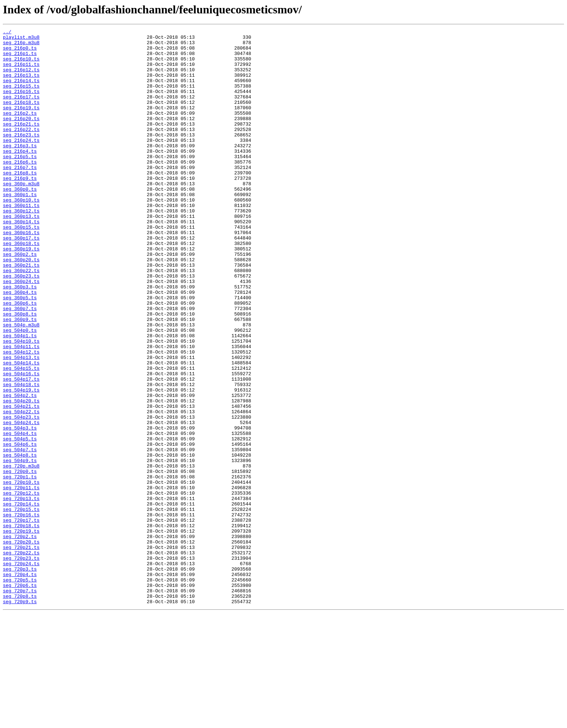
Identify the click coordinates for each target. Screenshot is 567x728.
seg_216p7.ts (20, 195)
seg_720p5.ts (20, 690)
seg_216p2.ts (20, 130)
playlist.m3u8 (21, 39)
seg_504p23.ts (21, 495)
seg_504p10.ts (21, 404)
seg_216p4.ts (20, 176)
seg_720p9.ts (20, 716)
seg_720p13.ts (21, 593)
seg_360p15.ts (21, 267)
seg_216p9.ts (20, 208)
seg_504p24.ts (21, 501)
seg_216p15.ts (21, 98)
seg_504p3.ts (20, 508)
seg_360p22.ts (21, 319)
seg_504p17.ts (21, 449)
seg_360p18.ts (21, 287)
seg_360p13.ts (21, 254)
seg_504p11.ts (21, 410)
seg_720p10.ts (21, 573)
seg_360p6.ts (20, 358)
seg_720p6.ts (20, 697)
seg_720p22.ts (21, 658)
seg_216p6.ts (20, 189)
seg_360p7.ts (20, 365)
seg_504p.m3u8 (21, 384)
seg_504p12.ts (21, 417)
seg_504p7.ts (20, 534)
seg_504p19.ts (21, 462)
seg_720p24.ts (21, 671)
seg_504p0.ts (20, 391)
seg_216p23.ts (21, 156)
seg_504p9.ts (20, 547)
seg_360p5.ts (20, 352)
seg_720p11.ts (21, 580)
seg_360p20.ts (21, 306)
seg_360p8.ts (20, 371)
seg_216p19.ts (21, 124)
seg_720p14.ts (21, 599)
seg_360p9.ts (20, 378)
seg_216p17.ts (21, 111)
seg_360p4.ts (20, 345)
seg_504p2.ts (20, 469)
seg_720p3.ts (20, 677)
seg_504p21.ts (21, 482)
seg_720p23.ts (21, 664)
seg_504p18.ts (21, 456)
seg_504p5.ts (20, 521)
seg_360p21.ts (21, 313)
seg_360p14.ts (21, 261)
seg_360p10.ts (21, 234)
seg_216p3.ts (20, 169)
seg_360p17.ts (21, 280)
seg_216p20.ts (21, 137)
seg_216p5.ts (20, 182)
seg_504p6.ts (20, 528)
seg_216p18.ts (21, 117)
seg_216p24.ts (21, 163)
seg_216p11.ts (21, 72)
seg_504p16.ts (21, 443)
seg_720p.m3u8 (21, 554)
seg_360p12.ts (21, 247)
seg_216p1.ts (20, 59)
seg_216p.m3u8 (21, 46)
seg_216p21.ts (21, 143)
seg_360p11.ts (21, 241)
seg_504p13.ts (21, 423)
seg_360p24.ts (21, 332)
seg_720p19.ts (21, 632)
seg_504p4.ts (20, 515)
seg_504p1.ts (20, 397)
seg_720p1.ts (20, 567)
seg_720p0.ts (20, 560)
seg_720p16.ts (21, 612)
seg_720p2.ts (20, 638)
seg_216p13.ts (21, 85)
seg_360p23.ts (21, 326)
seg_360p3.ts (20, 339)
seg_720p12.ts (21, 586)
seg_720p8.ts (20, 710)
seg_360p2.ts (20, 300)
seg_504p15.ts (21, 436)
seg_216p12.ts (21, 78)
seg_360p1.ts (20, 228)
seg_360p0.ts (20, 221)
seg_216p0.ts (20, 52)
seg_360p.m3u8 (21, 215)
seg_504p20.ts (21, 475)
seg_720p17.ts (21, 619)
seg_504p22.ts (21, 488)
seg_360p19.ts (21, 293)
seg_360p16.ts (21, 274)
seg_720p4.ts (20, 684)
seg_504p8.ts (20, 541)
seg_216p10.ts (21, 65)
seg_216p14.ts (21, 91)
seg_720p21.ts (21, 651)
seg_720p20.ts (21, 645)
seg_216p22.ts (21, 150)
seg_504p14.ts (21, 430)
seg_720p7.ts (20, 703)
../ (7, 33)
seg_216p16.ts (21, 104)
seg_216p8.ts (20, 202)
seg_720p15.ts (21, 606)
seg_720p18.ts (21, 625)
